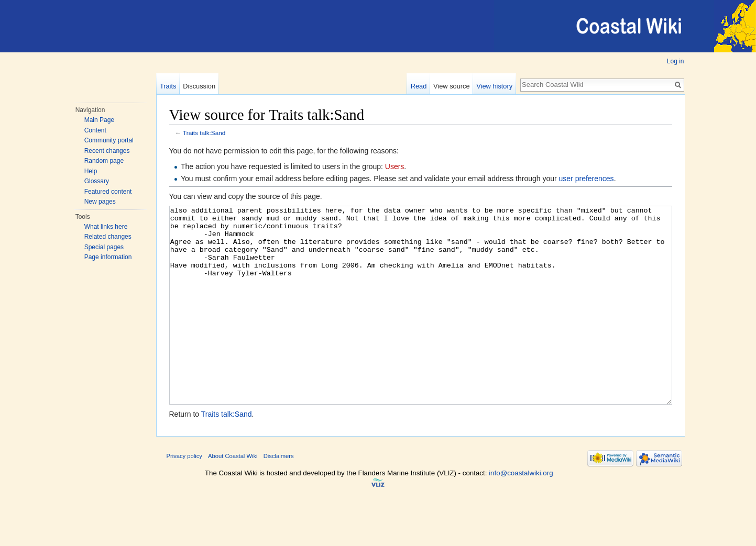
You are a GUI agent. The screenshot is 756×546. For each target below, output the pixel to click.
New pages (100, 202)
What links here (106, 227)
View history (494, 86)
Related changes (108, 237)
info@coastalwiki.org (521, 512)
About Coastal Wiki (233, 495)
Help (91, 171)
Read (419, 86)
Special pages (104, 247)
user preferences (587, 179)
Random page (104, 161)
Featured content (108, 192)
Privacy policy (184, 495)
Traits (168, 86)
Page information (108, 257)
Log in (676, 61)
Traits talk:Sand (204, 133)
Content (95, 130)
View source (451, 86)
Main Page (99, 120)
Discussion (199, 86)
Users (395, 166)
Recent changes (107, 151)
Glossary (97, 181)
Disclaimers (279, 495)
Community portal (109, 140)
